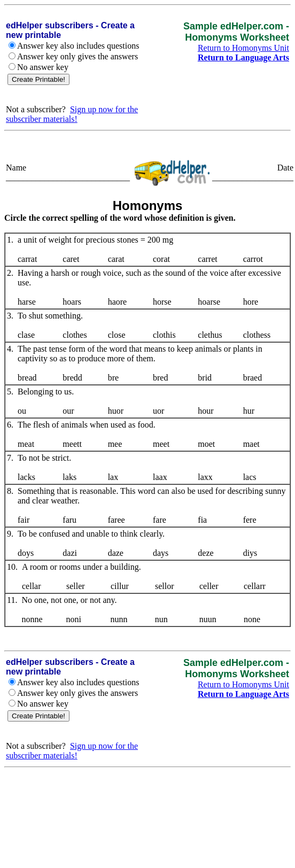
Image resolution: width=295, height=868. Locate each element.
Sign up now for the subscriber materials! (72, 114)
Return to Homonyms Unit (243, 48)
